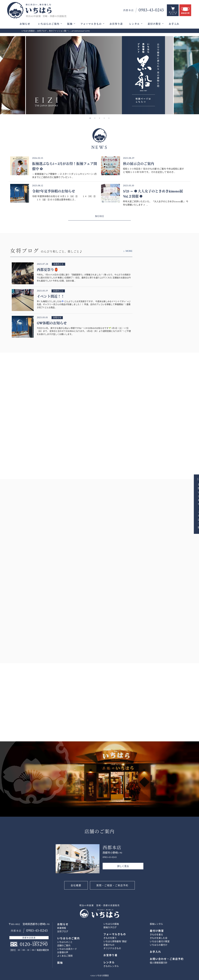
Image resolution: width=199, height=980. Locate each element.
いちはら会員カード (67, 949)
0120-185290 (34, 944)
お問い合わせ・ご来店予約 (194, 506)
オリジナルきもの (112, 948)
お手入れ (174, 24)
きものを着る (156, 935)
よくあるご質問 (65, 956)
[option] (99, 75)
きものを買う (110, 938)
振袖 (70, 24)
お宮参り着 (116, 24)
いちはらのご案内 (49, 24)
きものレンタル (111, 966)
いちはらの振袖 (111, 924)
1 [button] (90, 118)
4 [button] (104, 118)
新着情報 (62, 928)
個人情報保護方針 (159, 963)
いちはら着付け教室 (160, 942)
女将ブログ (63, 932)
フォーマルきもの (91, 24)
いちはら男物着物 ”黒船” (115, 942)
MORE (100, 216)
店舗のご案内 (64, 946)
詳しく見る (123, 866)
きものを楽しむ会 (159, 938)
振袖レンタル (156, 924)
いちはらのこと (65, 942)
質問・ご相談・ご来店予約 (112, 886)
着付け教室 (154, 24)
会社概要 (76, 886)
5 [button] (109, 118)
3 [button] (99, 118)
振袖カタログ (110, 927)
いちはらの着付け (159, 945)
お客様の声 (63, 952)
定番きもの (109, 945)
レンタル (134, 24)
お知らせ (25, 24)
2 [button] (95, 118)
